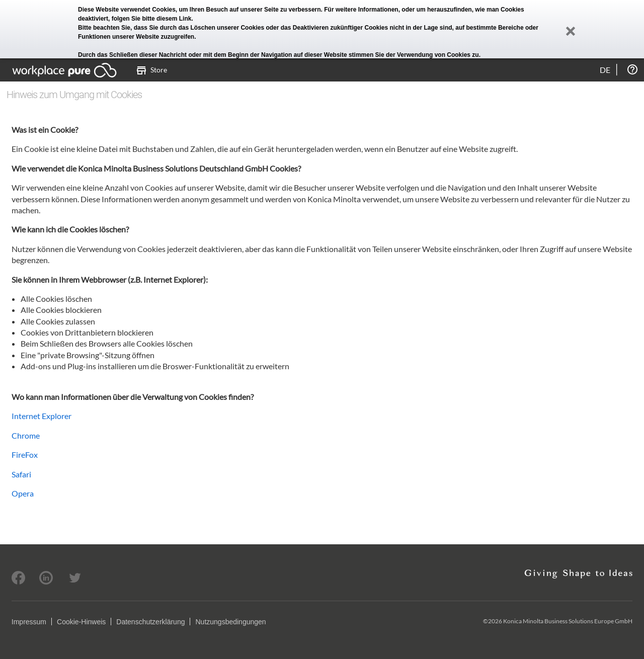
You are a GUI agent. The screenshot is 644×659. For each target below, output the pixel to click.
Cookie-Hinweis (81, 622)
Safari (21, 474)
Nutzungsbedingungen (230, 622)
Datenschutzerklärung (150, 622)
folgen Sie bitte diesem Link (152, 19)
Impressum (29, 622)
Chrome (26, 435)
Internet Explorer (42, 416)
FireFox (25, 455)
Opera (23, 493)
